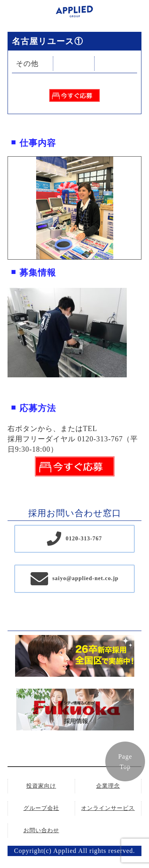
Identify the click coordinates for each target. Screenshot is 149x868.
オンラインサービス (108, 808)
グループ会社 (41, 808)
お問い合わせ (41, 830)
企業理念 (108, 786)
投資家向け (41, 786)
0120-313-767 (84, 539)
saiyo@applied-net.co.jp (86, 578)
